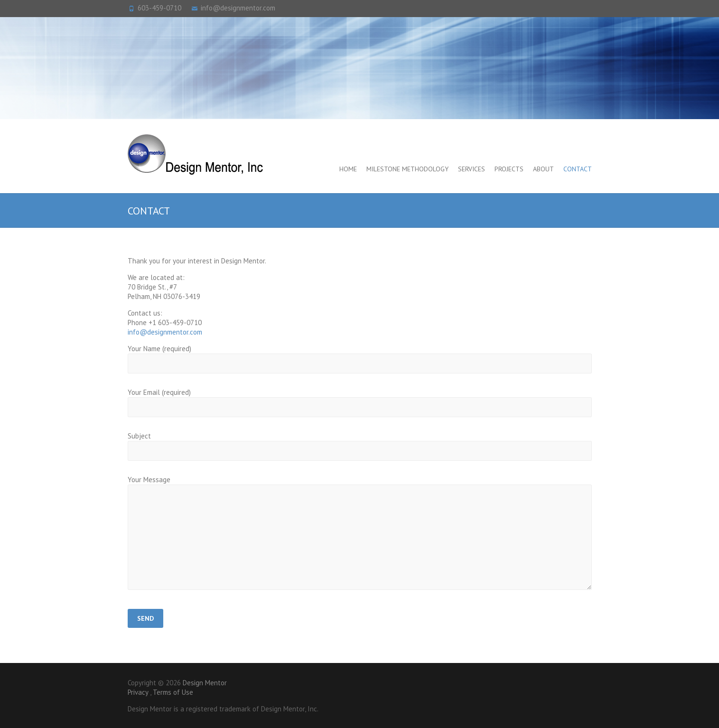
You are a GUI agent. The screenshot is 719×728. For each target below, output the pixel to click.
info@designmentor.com (238, 8)
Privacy (138, 692)
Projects (509, 169)
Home (348, 169)
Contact (578, 169)
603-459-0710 (159, 8)
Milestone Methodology (407, 169)
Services (472, 169)
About (543, 169)
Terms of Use (173, 692)
